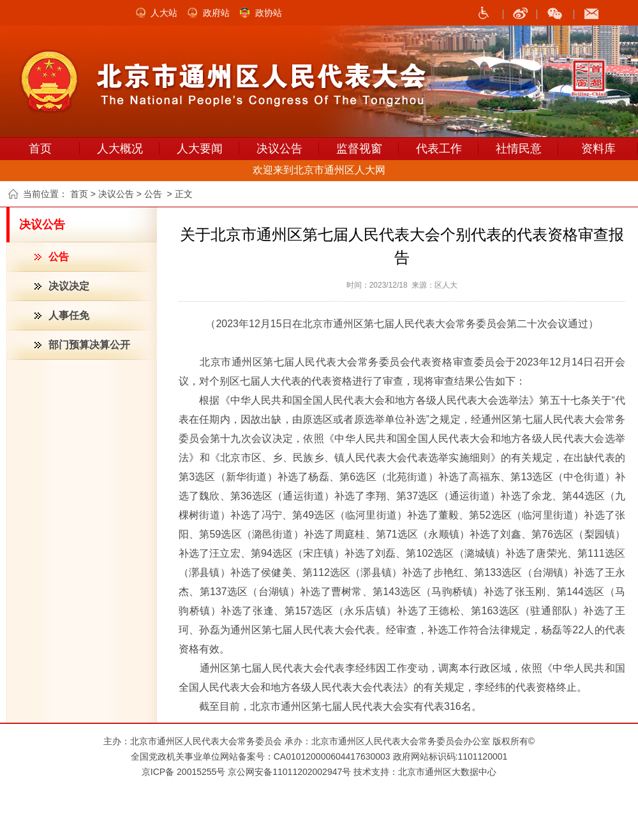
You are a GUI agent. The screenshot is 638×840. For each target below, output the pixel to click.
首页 (40, 149)
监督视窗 (359, 149)
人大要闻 (200, 149)
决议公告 (279, 149)
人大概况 (120, 149)
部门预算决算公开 (89, 345)
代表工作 (439, 149)
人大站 (164, 13)
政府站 (216, 13)
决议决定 (69, 286)
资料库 (598, 149)
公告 (59, 257)
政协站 (269, 13)
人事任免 (69, 315)
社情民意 (519, 149)
